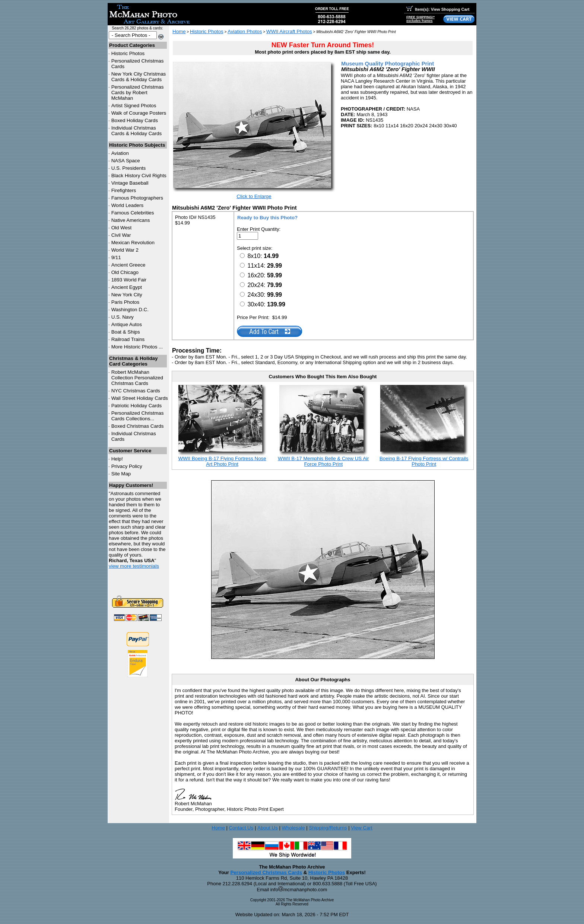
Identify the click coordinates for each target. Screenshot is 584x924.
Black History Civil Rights (139, 176)
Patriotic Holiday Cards (137, 406)
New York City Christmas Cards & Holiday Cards (139, 77)
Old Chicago (125, 272)
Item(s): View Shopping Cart (438, 9)
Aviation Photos (245, 31)
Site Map (121, 474)
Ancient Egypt (127, 287)
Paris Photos (126, 302)
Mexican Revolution (133, 243)
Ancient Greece (128, 265)
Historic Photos (128, 53)
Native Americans (131, 220)
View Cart (362, 828)
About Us (268, 828)
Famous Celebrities (133, 213)
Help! (117, 459)
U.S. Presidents (129, 168)
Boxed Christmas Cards (138, 426)
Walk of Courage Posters (139, 113)
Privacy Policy (127, 466)
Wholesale (293, 828)
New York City (127, 295)
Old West (122, 228)
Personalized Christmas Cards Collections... (138, 416)
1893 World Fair (129, 280)
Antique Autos (127, 324)
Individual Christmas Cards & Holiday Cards (137, 131)
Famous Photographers (137, 198)
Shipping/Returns (328, 828)
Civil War (121, 235)
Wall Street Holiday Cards (140, 398)
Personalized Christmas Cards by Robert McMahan (138, 93)
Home (179, 31)
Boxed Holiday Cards (135, 120)
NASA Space (126, 161)
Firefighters (124, 190)
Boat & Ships (126, 332)
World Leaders (127, 205)
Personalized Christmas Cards (266, 872)
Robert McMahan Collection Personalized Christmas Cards (137, 378)
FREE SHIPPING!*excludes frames (420, 19)
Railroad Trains (128, 339)
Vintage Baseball (130, 183)
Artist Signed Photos (134, 106)
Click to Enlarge (254, 196)
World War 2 (125, 250)
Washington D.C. (130, 310)
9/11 (116, 257)
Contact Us (241, 828)
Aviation (120, 153)
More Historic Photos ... (137, 347)
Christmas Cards (136, 391)
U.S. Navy (123, 317)
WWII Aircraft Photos (289, 31)
